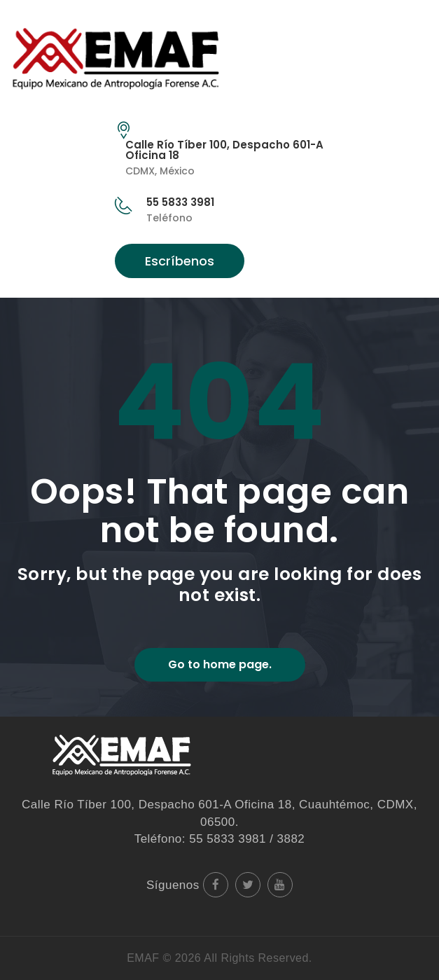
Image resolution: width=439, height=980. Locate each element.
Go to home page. (220, 664)
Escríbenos (180, 261)
